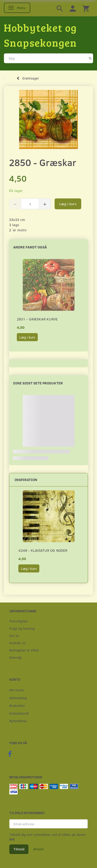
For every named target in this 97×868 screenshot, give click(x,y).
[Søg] (90, 58)
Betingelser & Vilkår (24, 650)
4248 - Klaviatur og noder (43, 550)
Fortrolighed (18, 621)
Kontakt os (17, 643)
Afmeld (38, 849)
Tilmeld (19, 849)
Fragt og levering (22, 628)
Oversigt (16, 657)
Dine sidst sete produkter (38, 383)
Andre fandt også (30, 247)
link (12, 839)
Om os (14, 636)
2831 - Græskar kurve (37, 319)
